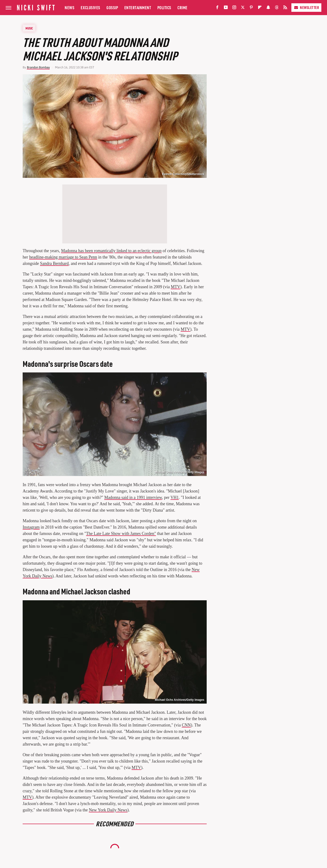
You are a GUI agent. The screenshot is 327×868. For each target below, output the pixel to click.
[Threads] (277, 8)
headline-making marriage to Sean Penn (63, 257)
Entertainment (138, 7)
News (69, 7)
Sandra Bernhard (54, 263)
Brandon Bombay (38, 67)
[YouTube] (226, 8)
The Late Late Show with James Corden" (121, 534)
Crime (182, 7)
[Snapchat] (268, 8)
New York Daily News (108, 810)
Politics (164, 7)
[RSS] (285, 8)
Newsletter (306, 7)
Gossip (112, 7)
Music (29, 28)
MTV (176, 287)
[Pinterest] (251, 8)
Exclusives (90, 7)
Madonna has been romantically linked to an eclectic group (111, 251)
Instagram (31, 527)
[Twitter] (243, 8)
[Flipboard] (260, 8)
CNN (186, 725)
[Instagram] (234, 8)
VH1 (175, 497)
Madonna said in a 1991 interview (133, 497)
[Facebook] (217, 8)
